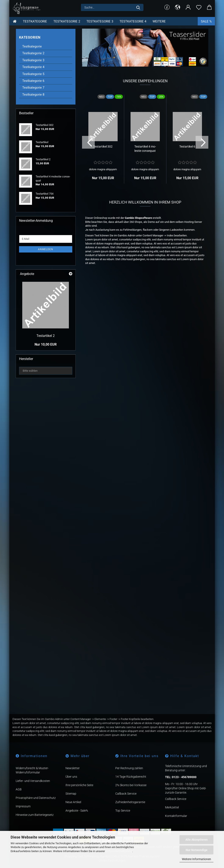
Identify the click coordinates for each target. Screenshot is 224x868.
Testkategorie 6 (33, 81)
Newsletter (73, 768)
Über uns (71, 777)
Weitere (159, 21)
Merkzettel (172, 807)
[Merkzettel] (199, 7)
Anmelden (46, 249)
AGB (19, 789)
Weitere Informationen (196, 859)
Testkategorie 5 (33, 74)
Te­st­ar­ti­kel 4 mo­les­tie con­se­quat (145, 149)
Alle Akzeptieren (197, 840)
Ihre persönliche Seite (79, 785)
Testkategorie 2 (67, 21)
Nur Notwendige (197, 850)
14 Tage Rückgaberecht (131, 777)
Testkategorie (35, 21)
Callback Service (126, 794)
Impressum (23, 806)
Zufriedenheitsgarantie (130, 802)
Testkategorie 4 (133, 21)
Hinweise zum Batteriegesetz (35, 815)
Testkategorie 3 (100, 21)
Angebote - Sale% (77, 811)
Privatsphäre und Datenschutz (36, 798)
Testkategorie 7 (33, 88)
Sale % (206, 21)
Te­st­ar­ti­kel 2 (46, 336)
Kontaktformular (176, 816)
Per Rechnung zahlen (129, 768)
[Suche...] (138, 7)
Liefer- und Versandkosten (33, 781)
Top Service (123, 811)
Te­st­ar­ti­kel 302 (103, 147)
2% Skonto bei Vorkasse (131, 785)
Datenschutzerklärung (119, 851)
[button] (178, 7)
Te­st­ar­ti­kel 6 (187, 147)
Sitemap (71, 794)
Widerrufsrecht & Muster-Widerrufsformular (32, 770)
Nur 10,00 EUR (46, 344)
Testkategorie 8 (33, 95)
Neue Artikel (73, 802)
